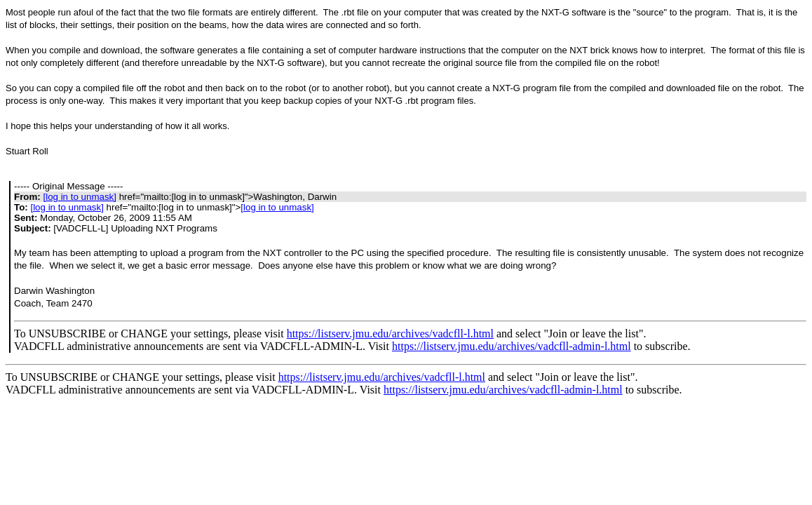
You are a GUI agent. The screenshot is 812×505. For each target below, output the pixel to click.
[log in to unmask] (79, 197)
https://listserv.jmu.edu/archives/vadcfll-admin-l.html (512, 346)
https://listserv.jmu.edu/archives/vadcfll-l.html (390, 334)
